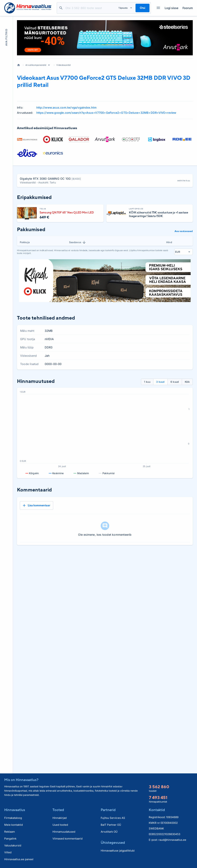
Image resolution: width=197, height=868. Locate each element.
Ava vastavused (184, 231)
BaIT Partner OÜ (111, 825)
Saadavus (78, 242)
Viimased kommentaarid (67, 839)
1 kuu (147, 382)
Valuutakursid (13, 845)
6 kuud (175, 382)
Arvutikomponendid (36, 65)
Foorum (188, 8)
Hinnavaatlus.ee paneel (19, 859)
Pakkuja (25, 242)
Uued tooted (60, 825)
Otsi (61, 8)
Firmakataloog (13, 818)
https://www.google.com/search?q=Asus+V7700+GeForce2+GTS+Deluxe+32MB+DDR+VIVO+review (106, 113)
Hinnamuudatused (64, 832)
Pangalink (10, 839)
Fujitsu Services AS (113, 818)
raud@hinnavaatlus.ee (172, 840)
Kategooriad (157, 8)
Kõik (187, 382)
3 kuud (160, 382)
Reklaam (10, 832)
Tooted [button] (58, 810)
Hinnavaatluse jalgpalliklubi (118, 851)
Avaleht (19, 65)
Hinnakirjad (60, 818)
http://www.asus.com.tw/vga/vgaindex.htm (66, 108)
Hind (169, 242)
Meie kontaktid (14, 825)
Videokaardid (63, 65)
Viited (8, 852)
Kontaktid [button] (157, 810)
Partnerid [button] (108, 810)
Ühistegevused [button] (113, 842)
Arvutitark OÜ (109, 832)
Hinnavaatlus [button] (15, 810)
